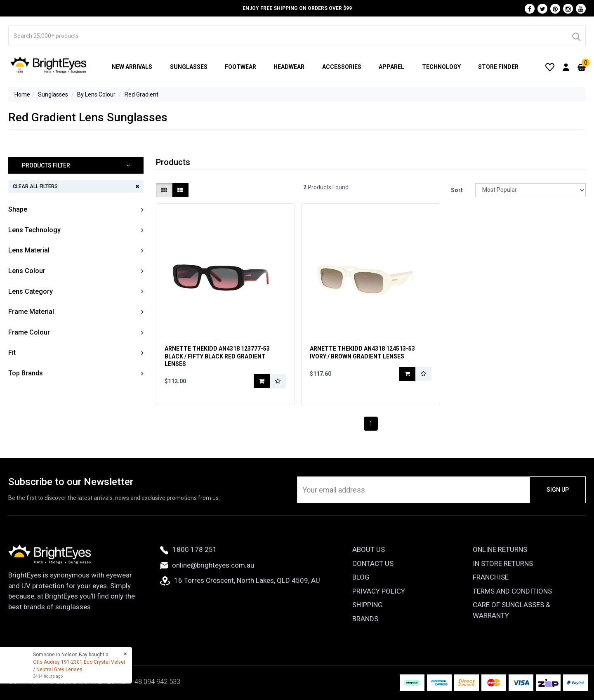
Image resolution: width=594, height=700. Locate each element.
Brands (365, 619)
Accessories (342, 67)
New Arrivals (132, 67)
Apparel (391, 67)
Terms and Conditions (512, 591)
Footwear (240, 67)
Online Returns (500, 549)
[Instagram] (568, 9)
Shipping (368, 605)
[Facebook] (530, 9)
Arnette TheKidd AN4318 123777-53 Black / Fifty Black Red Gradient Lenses (217, 356)
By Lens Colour (96, 94)
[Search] (576, 36)
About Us (369, 549)
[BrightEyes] (49, 65)
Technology (441, 67)
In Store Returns (503, 563)
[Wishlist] (550, 67)
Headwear (289, 67)
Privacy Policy (379, 591)
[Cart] (582, 67)
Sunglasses (189, 67)
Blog (361, 577)
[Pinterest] (555, 9)
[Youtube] (581, 9)
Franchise (491, 577)
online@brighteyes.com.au (207, 565)
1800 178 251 (189, 549)
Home (22, 94)
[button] (76, 166)
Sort (457, 190)
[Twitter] (542, 9)
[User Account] (566, 67)
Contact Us (373, 563)
